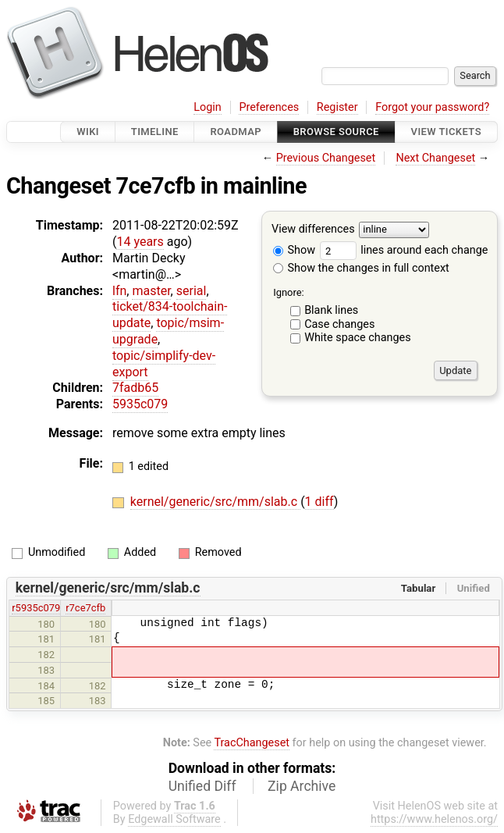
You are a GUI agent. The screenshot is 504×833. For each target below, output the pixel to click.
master (151, 291)
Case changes (339, 324)
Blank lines (331, 310)
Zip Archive (302, 786)
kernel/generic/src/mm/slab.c (215, 502)
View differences (313, 230)
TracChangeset (252, 743)
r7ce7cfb (85, 608)
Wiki (88, 132)
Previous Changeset (326, 158)
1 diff (319, 502)
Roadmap (236, 132)
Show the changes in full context (361, 268)
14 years (140, 242)
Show (294, 250)
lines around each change (404, 250)
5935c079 (140, 404)
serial (192, 291)
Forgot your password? (432, 107)
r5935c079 (36, 608)
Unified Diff (202, 786)
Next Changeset (435, 158)
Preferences (269, 107)
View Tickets (446, 132)
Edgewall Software (174, 819)
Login (208, 107)
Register (337, 107)
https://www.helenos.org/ (434, 819)
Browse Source (336, 132)
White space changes (358, 338)
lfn (119, 291)
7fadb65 (135, 388)
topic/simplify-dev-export (164, 364)
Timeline (155, 132)
